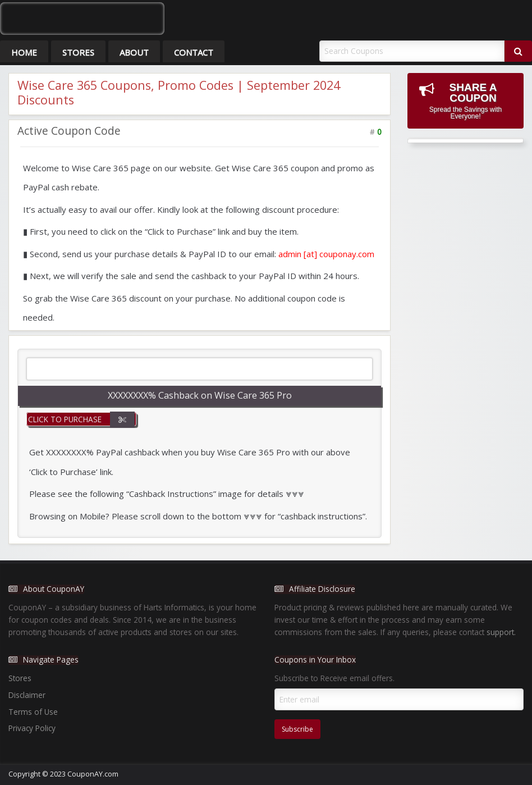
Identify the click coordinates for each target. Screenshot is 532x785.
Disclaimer (27, 695)
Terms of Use (33, 712)
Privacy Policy (32, 728)
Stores (78, 52)
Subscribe (297, 729)
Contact (194, 52)
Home (24, 52)
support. (501, 632)
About (134, 52)
